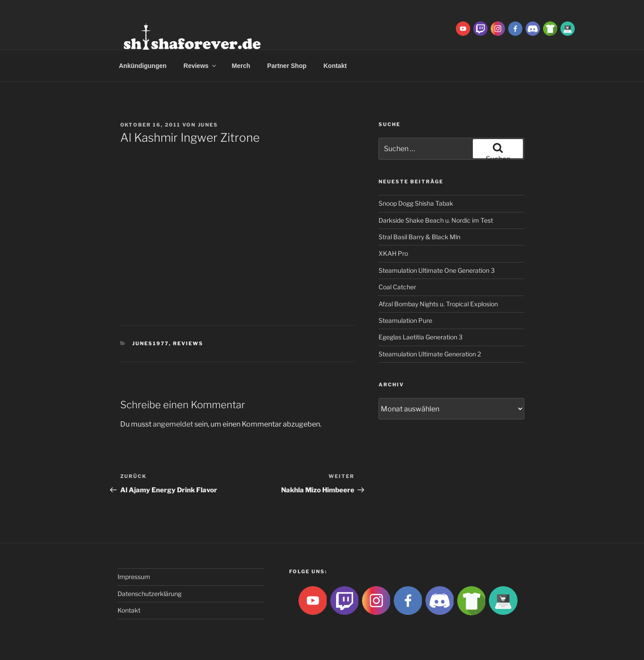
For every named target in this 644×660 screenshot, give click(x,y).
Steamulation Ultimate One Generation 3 (437, 270)
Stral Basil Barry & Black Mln (419, 237)
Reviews (200, 66)
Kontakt (335, 66)
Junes (208, 125)
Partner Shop (287, 66)
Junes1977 (151, 343)
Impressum (134, 577)
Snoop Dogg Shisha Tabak (416, 203)
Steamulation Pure (405, 320)
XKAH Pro (393, 253)
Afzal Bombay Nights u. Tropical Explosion (438, 304)
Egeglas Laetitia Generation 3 (421, 337)
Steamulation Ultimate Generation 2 (430, 354)
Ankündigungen (143, 66)
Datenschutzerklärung (149, 594)
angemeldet (173, 424)
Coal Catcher (397, 287)
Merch (241, 66)
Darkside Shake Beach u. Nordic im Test (436, 220)
